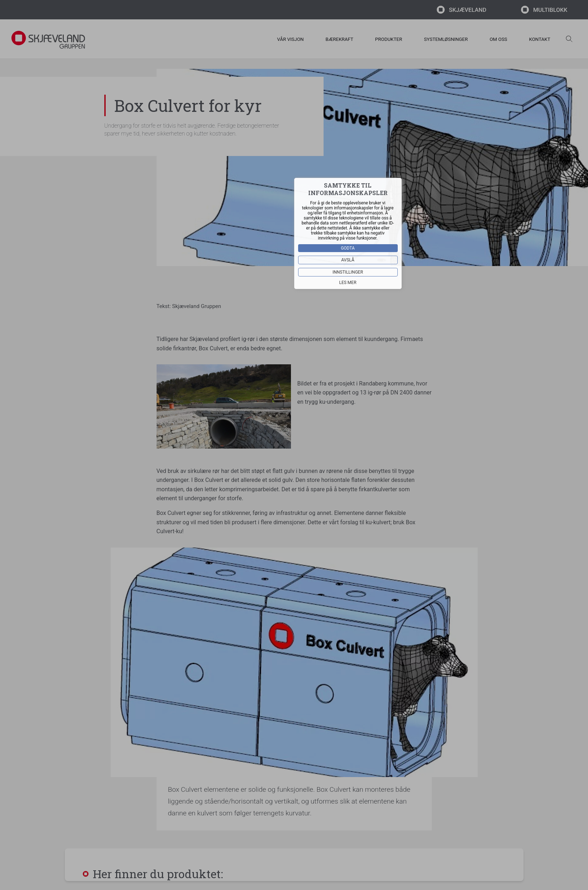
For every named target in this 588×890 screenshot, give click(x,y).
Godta (348, 248)
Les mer (348, 283)
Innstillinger (348, 272)
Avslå (348, 260)
